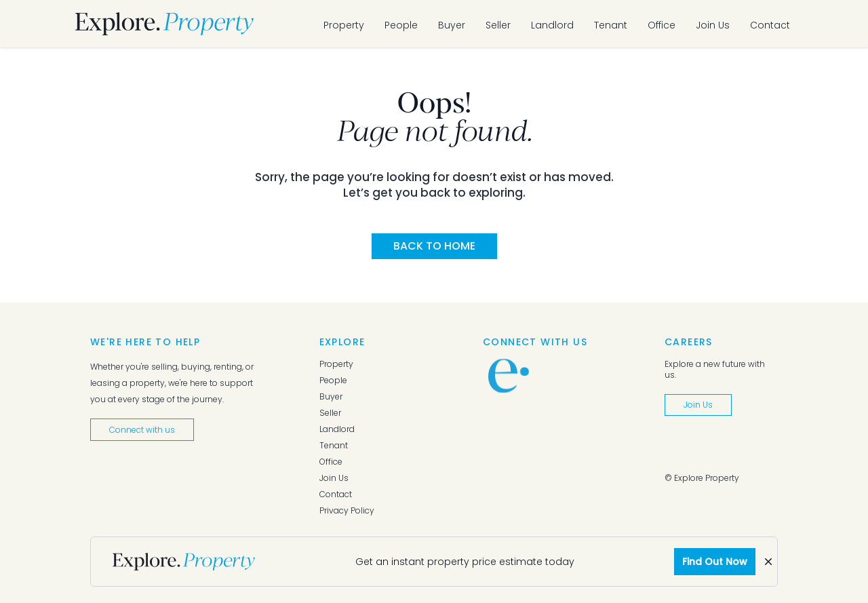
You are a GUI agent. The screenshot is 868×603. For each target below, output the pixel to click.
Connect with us (142, 430)
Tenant (611, 25)
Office (662, 25)
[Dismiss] (768, 562)
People (401, 25)
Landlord (552, 25)
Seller (498, 25)
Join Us (713, 25)
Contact (770, 25)
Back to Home (434, 246)
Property (344, 25)
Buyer (452, 25)
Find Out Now (715, 562)
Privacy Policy (347, 511)
